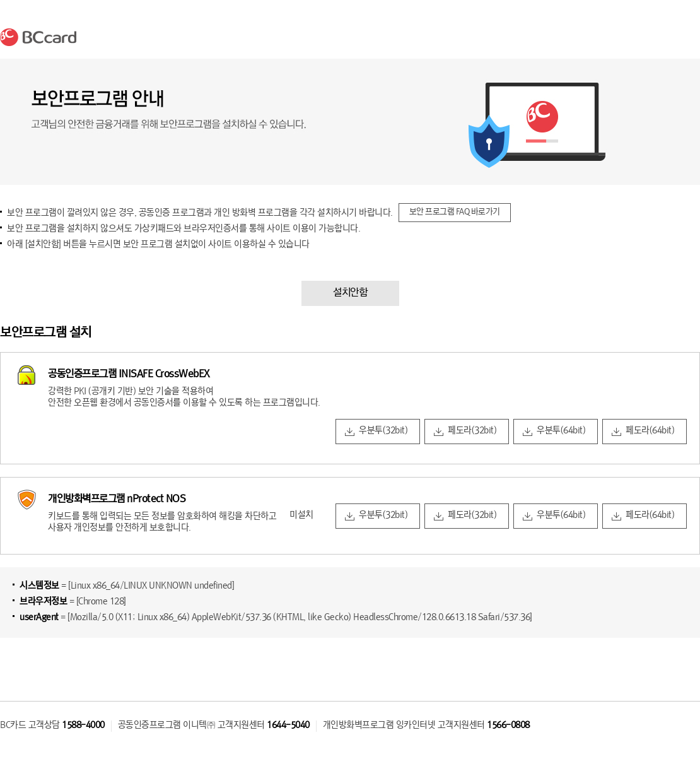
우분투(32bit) (383, 431)
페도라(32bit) (472, 431)
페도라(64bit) (650, 431)
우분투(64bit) (561, 431)
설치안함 (350, 293)
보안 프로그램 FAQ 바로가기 (455, 212)
